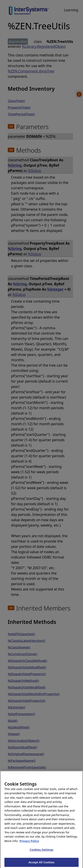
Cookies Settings (41, 854)
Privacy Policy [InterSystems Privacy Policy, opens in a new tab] (29, 845)
